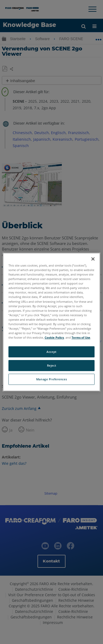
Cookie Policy (54, 337)
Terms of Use (81, 337)
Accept (51, 352)
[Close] (93, 259)
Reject (51, 365)
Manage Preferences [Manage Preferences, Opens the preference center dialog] (51, 379)
